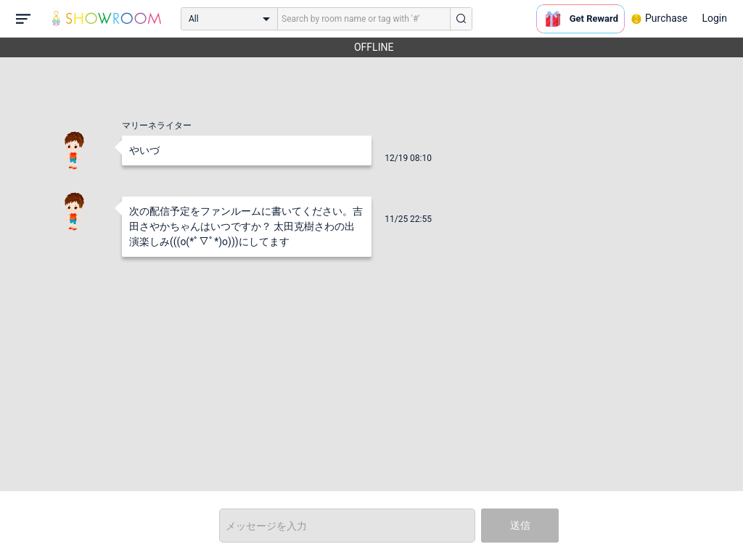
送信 (520, 525)
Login (714, 18)
